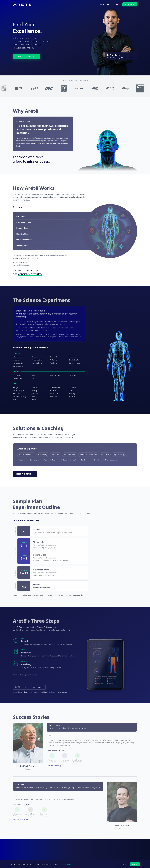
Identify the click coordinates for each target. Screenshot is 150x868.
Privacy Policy (69, 864)
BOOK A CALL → (26, 56)
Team (117, 4)
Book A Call (130, 4)
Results (110, 4)
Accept (135, 864)
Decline (124, 864)
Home (102, 4)
